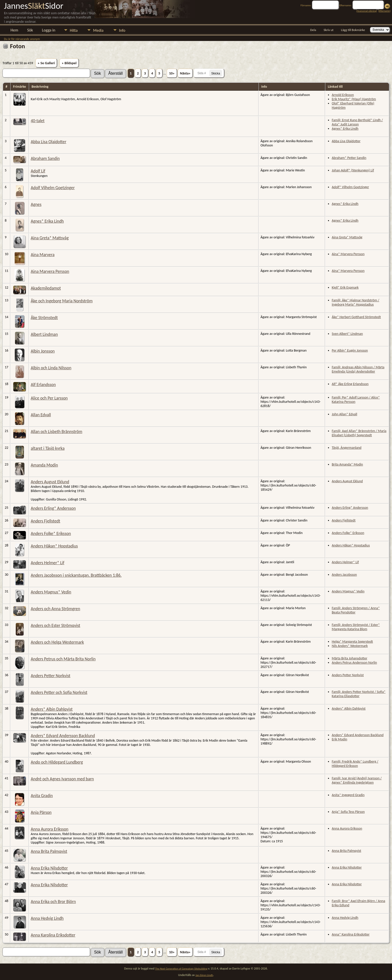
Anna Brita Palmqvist (49, 851)
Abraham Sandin (45, 158)
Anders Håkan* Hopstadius (54, 546)
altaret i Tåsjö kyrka (48, 448)
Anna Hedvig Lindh (47, 918)
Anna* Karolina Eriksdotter (351, 934)
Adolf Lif (38, 171)
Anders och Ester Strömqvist (55, 625)
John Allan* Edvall (344, 414)
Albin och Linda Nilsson (51, 368)
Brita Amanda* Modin (347, 464)
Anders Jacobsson (344, 575)
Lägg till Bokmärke (353, 30)
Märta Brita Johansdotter (349, 658)
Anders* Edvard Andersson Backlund (63, 736)
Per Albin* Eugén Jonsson (350, 350)
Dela (313, 30)
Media (98, 30)
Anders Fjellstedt (45, 521)
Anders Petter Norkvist (50, 676)
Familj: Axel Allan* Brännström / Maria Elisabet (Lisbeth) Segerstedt (359, 433)
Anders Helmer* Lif (47, 563)
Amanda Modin (44, 465)
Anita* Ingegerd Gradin (348, 795)
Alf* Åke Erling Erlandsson (350, 384)
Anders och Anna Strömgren (55, 609)
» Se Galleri (46, 63)
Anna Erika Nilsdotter (49, 868)
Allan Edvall (41, 415)
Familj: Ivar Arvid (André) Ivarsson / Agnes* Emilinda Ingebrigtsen (357, 780)
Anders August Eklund (50, 482)
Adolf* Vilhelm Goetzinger (350, 187)
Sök (30, 30)
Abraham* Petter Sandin (349, 158)
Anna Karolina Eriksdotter (53, 935)
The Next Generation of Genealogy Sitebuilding (181, 969)
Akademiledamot (46, 288)
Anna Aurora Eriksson (49, 829)
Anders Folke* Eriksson (51, 533)
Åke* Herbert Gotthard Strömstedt (356, 317)
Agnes (36, 204)
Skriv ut (329, 30)
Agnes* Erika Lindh (345, 129)
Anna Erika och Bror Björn (53, 902)
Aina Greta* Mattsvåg (50, 238)
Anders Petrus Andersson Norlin (354, 663)
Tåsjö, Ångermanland (347, 448)
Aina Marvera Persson (50, 271)
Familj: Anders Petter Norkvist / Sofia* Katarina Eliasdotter (359, 694)
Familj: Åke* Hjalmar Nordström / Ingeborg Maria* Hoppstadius (355, 302)
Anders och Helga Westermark (57, 642)
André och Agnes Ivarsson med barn (62, 779)
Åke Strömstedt (44, 318)
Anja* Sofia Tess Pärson (348, 812)
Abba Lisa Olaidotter (48, 142)
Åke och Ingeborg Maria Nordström (62, 301)
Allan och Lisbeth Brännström (56, 432)
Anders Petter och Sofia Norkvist (59, 692)
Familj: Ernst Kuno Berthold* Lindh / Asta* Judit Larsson (357, 122)
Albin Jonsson (43, 351)
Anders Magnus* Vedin (51, 592)
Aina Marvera (43, 255)
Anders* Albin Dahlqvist (52, 709)
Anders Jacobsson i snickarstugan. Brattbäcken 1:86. (76, 575)
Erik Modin (339, 739)
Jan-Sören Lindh (204, 975)
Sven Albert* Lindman (347, 334)
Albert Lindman (44, 334)
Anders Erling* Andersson (53, 508)
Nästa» (185, 73)
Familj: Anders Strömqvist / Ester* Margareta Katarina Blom (356, 627)
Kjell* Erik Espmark (345, 287)
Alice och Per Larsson (49, 398)
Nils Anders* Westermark (350, 646)
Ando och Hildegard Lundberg (57, 762)
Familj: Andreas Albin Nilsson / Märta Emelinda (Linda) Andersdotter (358, 369)
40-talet (38, 121)
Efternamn (384, 11)
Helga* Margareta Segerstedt (352, 642)
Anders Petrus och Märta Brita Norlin (63, 659)
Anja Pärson (41, 812)
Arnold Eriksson (343, 95)
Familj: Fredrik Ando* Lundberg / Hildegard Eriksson (355, 764)
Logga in (49, 30)
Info (122, 30)
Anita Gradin (42, 796)
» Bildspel (69, 63)
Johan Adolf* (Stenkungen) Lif (353, 170)
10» (172, 73)
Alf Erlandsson (43, 385)
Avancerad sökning (366, 11)
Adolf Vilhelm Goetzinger (53, 188)
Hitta (74, 30)
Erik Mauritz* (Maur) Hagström (354, 99)
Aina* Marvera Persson (348, 254)
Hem (14, 30)
